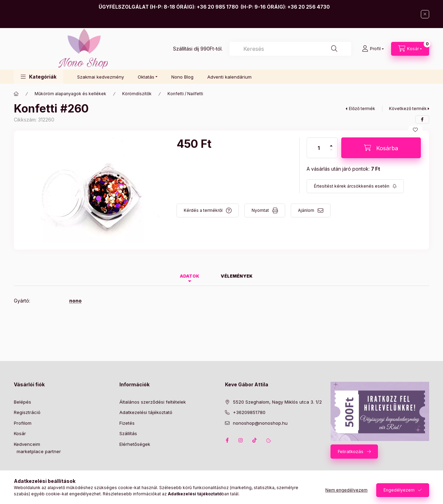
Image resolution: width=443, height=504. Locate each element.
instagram (241, 440)
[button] (39, 77)
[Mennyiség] (319, 148)
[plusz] (331, 143)
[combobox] (290, 49)
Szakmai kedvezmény (101, 77)
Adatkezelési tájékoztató (146, 412)
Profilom (23, 423)
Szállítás (128, 433)
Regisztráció (27, 412)
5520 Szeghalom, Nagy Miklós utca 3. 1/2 (277, 402)
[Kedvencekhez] (415, 130)
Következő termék (408, 109)
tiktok (255, 440)
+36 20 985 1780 (218, 7)
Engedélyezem (399, 490)
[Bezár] (425, 14)
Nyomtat (260, 210)
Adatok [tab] (190, 276)
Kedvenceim (27, 444)
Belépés (22, 402)
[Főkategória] (16, 94)
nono (75, 301)
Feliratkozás (351, 451)
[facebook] (422, 119)
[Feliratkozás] (355, 186)
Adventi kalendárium (229, 77)
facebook (227, 440)
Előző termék (362, 109)
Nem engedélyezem (346, 490)
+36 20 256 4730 (309, 7)
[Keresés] (334, 49)
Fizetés (127, 423)
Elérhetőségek (135, 444)
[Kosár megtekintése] (410, 49)
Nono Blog (182, 77)
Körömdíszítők (137, 94)
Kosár (20, 433)
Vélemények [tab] (237, 276)
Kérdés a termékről (203, 210)
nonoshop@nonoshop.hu (260, 423)
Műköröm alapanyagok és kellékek (70, 94)
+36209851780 (249, 412)
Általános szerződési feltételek (153, 402)
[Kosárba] (381, 148)
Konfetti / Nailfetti (185, 94)
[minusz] (331, 153)
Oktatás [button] (146, 77)
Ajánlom (306, 210)
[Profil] (373, 49)
